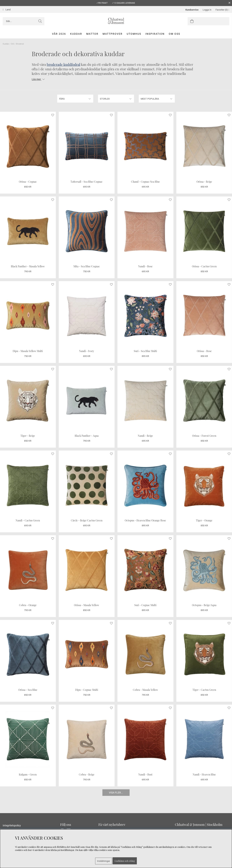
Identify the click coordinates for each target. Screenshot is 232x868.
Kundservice (192, 10)
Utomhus (134, 34)
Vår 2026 (59, 34)
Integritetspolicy (12, 825)
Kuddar (76, 34)
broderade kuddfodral (63, 64)
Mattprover (113, 34)
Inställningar (104, 861)
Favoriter (222, 10)
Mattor (92, 34)
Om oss (174, 34)
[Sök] (24, 21)
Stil (13, 44)
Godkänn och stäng (125, 861)
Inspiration (155, 34)
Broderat (20, 44)
